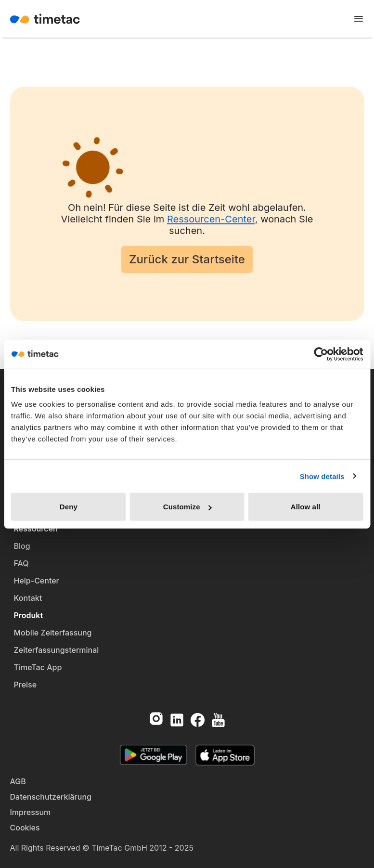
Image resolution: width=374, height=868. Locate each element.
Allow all (306, 507)
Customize (187, 507)
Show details (322, 476)
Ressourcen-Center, (213, 219)
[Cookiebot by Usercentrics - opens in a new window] (321, 354)
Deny (69, 507)
